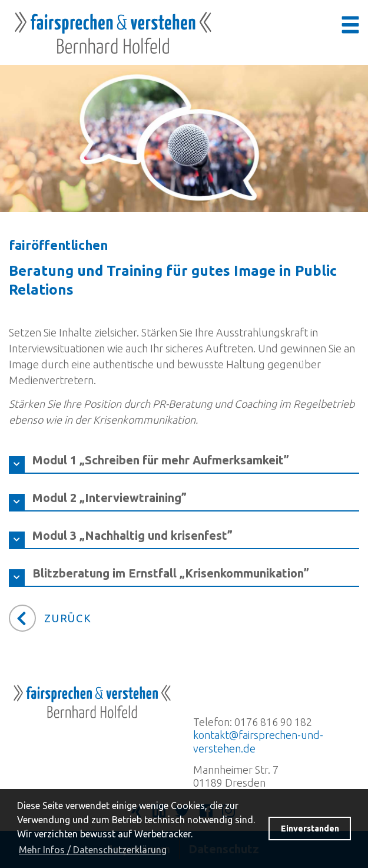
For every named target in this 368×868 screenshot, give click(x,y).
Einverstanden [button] (310, 829)
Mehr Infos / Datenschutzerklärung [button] (93, 850)
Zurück (68, 618)
